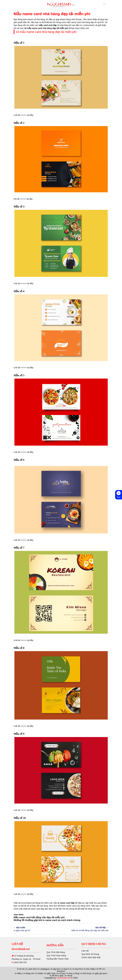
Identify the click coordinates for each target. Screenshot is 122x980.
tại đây (30, 115)
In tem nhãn (89, 969)
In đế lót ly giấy (56, 976)
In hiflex (18, 973)
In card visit (31, 969)
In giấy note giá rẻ (36, 929)
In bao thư (78, 969)
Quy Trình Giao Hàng (56, 963)
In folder (39, 973)
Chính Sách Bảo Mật (102, 957)
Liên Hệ (96, 951)
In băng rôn (29, 973)
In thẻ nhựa (86, 973)
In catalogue (44, 969)
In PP (99, 969)
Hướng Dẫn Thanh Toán (58, 967)
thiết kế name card (32, 909)
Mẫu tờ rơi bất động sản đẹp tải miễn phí (86, 929)
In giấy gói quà (99, 973)
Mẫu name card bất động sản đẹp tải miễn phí (39, 917)
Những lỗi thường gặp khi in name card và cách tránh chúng (47, 920)
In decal (69, 976)
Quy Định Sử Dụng (101, 954)
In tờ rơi (21, 969)
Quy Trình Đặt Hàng (56, 960)
